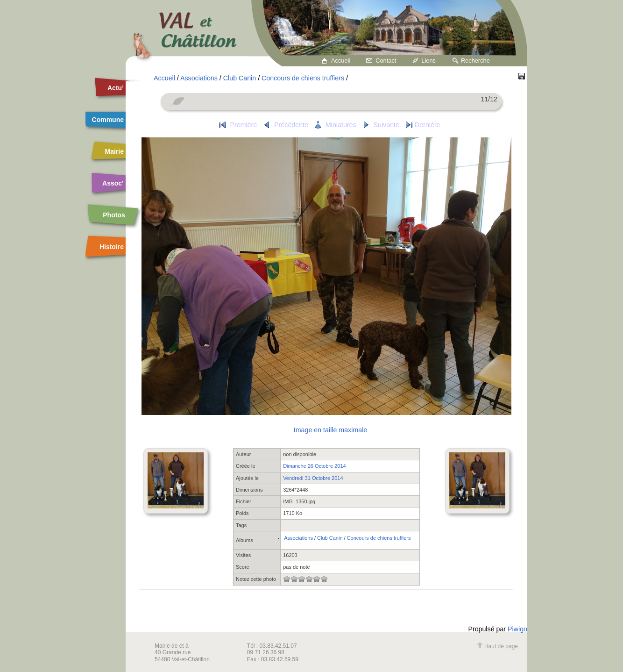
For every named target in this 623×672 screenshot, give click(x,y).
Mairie (114, 151)
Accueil (341, 61)
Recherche (475, 61)
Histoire (112, 247)
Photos (114, 215)
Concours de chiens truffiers (303, 78)
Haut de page (497, 646)
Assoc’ (113, 183)
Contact (386, 61)
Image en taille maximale (330, 430)
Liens (428, 61)
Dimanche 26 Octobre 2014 (315, 466)
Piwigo (517, 629)
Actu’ (116, 88)
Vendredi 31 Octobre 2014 (313, 478)
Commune (108, 120)
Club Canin (240, 78)
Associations (199, 78)
